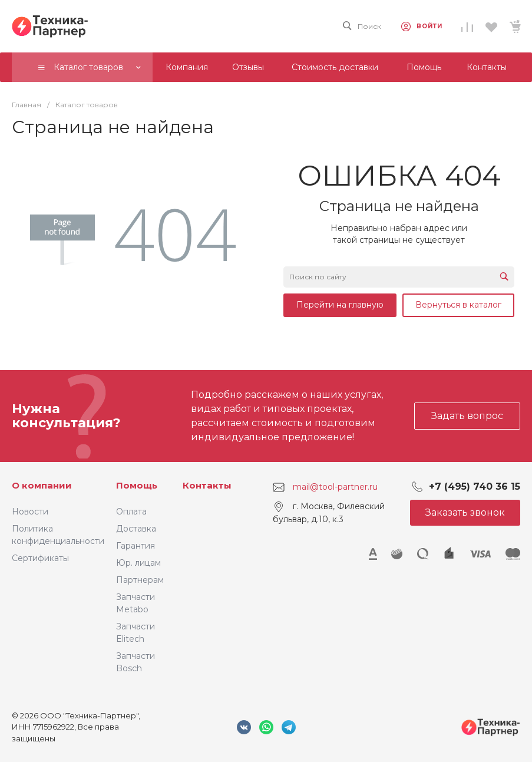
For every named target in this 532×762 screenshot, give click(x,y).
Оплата (131, 512)
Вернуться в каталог (458, 305)
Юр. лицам (138, 563)
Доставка (136, 529)
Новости (30, 512)
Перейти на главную (340, 305)
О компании (42, 485)
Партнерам (140, 580)
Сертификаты (40, 558)
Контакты (207, 485)
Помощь (137, 485)
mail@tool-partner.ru (335, 487)
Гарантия (136, 546)
